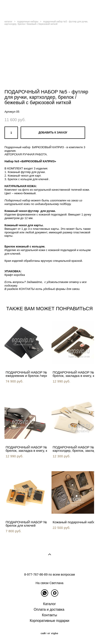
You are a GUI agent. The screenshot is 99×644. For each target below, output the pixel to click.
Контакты (49, 615)
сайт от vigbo (49, 633)
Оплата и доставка (49, 609)
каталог (8, 22)
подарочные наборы (28, 22)
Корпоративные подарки (50, 621)
